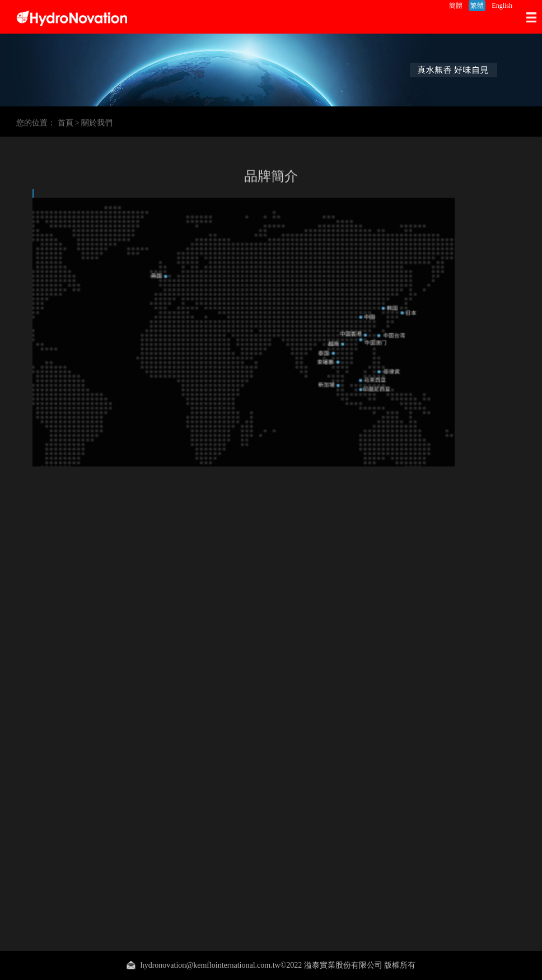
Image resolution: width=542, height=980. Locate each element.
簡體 (456, 6)
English (502, 6)
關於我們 (97, 125)
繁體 (477, 6)
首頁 (66, 125)
